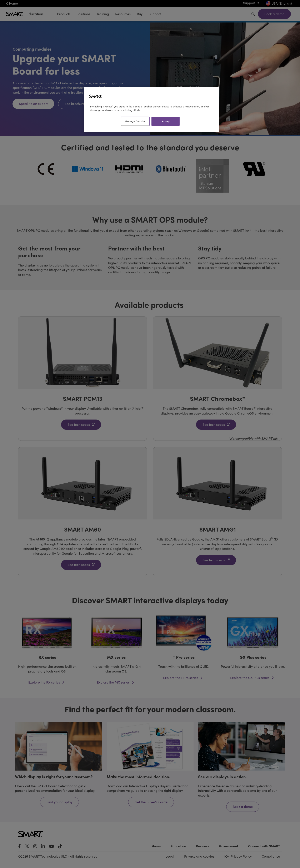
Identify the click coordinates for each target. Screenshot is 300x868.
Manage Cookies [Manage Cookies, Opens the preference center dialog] (135, 121)
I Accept (166, 121)
